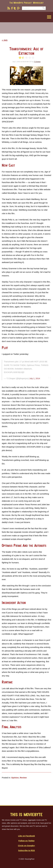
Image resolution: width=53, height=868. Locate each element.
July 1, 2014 (35, 378)
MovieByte (15, 17)
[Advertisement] (27, 29)
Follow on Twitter (26, 841)
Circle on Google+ (27, 846)
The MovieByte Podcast (21, 3)
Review (23, 778)
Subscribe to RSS (27, 850)
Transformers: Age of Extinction (27, 51)
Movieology (38, 3)
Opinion (15, 778)
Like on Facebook (27, 836)
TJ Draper (37, 62)
